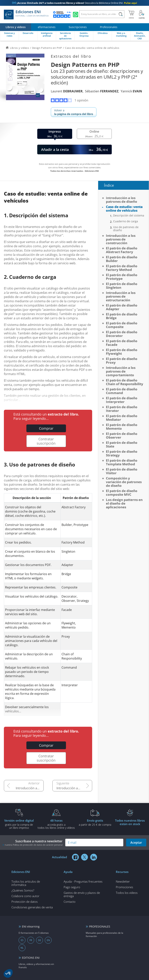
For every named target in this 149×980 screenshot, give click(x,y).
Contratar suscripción (46, 441)
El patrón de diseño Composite (122, 325)
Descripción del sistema (129, 216)
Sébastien (102, 91)
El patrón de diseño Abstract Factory (122, 250)
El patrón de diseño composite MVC (122, 493)
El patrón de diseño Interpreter (122, 400)
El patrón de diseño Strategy (122, 453)
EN (48, 940)
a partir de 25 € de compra (95, 822)
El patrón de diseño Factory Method (122, 268)
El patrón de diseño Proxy (122, 361)
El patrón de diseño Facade (122, 343)
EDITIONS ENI (31, 958)
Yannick (131, 91)
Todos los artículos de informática (26, 883)
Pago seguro (72, 887)
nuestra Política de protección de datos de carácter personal (34, 845)
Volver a (74, 112)
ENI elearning (31, 926)
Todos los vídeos (127, 893)
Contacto (70, 902)
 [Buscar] (121, 15)
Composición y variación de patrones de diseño (124, 482)
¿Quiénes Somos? (23, 890)
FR (31, 940)
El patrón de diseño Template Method (122, 462)
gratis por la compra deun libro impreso (19, 824)
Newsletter (123, 881)
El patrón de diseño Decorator (122, 334)
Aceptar (136, 843)
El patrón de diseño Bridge (122, 316)
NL (22, 948)
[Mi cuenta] (142, 15)
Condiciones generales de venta (32, 907)
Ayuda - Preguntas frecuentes (83, 881)
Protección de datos (25, 902)
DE (40, 940)
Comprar (46, 428)
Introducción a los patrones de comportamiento (121, 371)
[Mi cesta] (131, 15)
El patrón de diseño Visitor (122, 471)
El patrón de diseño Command (122, 391)
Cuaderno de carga (126, 221)
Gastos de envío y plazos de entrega (82, 894)
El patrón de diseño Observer (122, 435)
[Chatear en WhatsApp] (76, 15)
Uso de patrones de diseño (126, 229)
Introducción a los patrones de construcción (74, 788)
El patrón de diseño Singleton (122, 286)
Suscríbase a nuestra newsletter (33, 843)
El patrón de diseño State (122, 444)
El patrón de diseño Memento (122, 427)
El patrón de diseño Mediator (122, 418)
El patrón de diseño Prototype (122, 277)
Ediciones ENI (26, 15)
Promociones (124, 887)
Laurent (67, 91)
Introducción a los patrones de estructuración (121, 296)
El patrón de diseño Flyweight (122, 352)
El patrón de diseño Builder (122, 259)
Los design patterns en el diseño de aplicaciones (124, 503)
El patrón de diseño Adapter (122, 307)
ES (22, 940)
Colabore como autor (25, 896)
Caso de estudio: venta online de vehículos (124, 209)
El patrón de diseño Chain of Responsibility (125, 382)
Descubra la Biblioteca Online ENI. (74, 3)
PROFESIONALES (100, 926)
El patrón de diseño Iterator (122, 409)
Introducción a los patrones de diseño (30, 788)
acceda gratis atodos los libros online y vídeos (56, 824)
